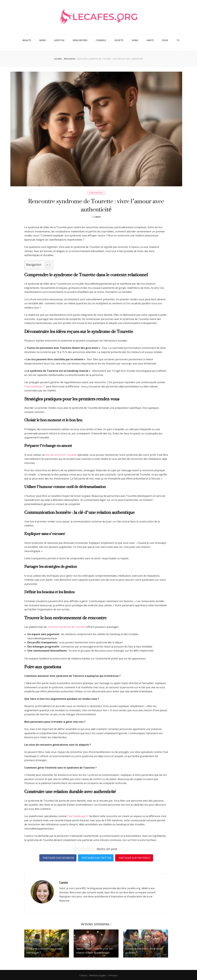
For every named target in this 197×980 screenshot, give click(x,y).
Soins (135, 40)
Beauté (27, 40)
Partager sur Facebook (58, 857)
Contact (83, 974)
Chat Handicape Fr (35, 386)
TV (178, 40)
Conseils (101, 40)
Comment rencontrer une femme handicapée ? (44, 950)
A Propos (113, 974)
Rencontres (80, 40)
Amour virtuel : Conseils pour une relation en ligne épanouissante (94, 950)
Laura (97, 216)
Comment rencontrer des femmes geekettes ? (143, 950)
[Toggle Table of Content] (46, 264)
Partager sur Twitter (96, 857)
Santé (150, 40)
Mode (43, 40)
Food (165, 40)
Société (119, 40)
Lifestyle (59, 40)
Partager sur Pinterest (135, 857)
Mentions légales (98, 974)
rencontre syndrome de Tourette (66, 626)
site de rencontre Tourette (61, 454)
